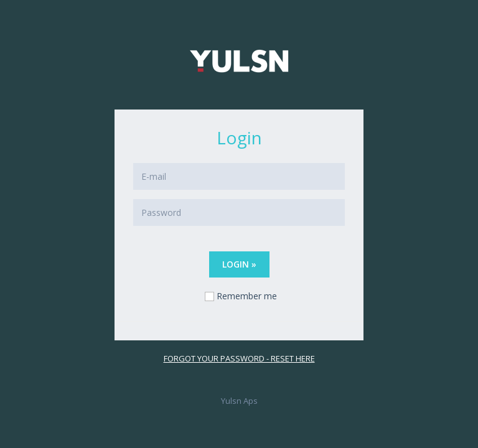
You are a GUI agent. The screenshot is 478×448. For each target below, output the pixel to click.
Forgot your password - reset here (239, 358)
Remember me (247, 296)
